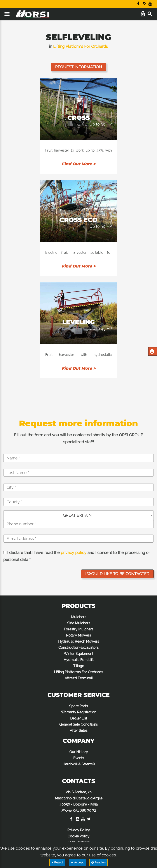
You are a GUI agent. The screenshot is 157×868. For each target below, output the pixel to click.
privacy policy (74, 553)
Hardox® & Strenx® (79, 764)
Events (79, 758)
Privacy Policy (79, 830)
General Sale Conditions (78, 724)
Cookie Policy (78, 836)
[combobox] (78, 515)
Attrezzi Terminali (79, 678)
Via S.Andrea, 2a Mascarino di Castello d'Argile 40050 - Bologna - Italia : (79, 801)
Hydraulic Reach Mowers (79, 641)
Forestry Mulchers (79, 629)
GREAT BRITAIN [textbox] (77, 515)
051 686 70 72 (85, 810)
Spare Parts (78, 706)
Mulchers (79, 617)
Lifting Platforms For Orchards (80, 46)
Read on (99, 862)
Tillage (79, 666)
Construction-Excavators (78, 648)
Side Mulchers (79, 623)
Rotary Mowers (78, 635)
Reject (57, 862)
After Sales (79, 731)
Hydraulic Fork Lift (78, 660)
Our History (79, 752)
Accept (77, 862)
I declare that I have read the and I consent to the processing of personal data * (77, 556)
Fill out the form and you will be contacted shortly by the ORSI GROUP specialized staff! (78, 438)
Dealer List (79, 718)
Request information (78, 67)
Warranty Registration (79, 712)
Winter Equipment (78, 654)
